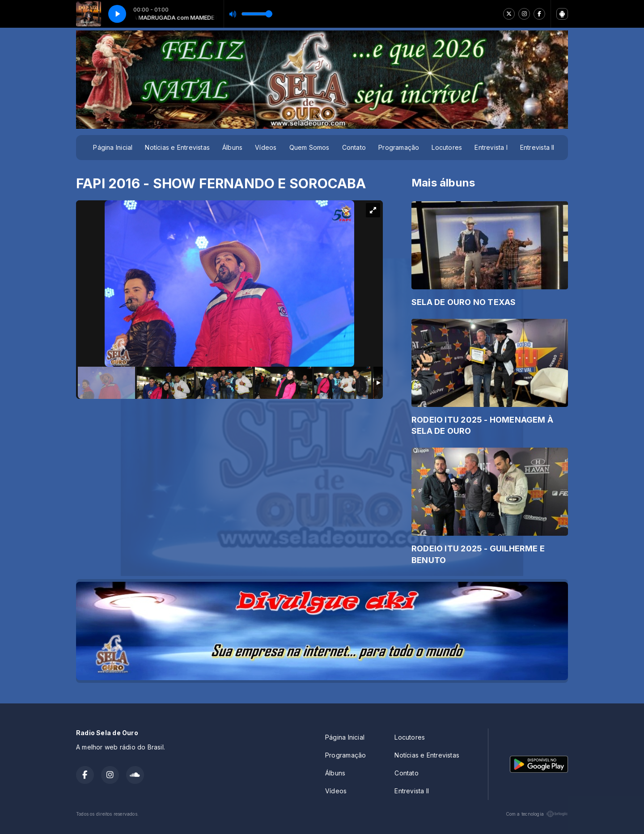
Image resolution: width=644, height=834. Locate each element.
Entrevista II (537, 147)
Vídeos (266, 147)
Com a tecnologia (537, 814)
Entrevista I (491, 147)
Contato (354, 147)
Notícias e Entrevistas (177, 147)
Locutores (447, 147)
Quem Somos (309, 147)
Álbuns (232, 147)
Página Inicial (113, 147)
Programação (399, 147)
